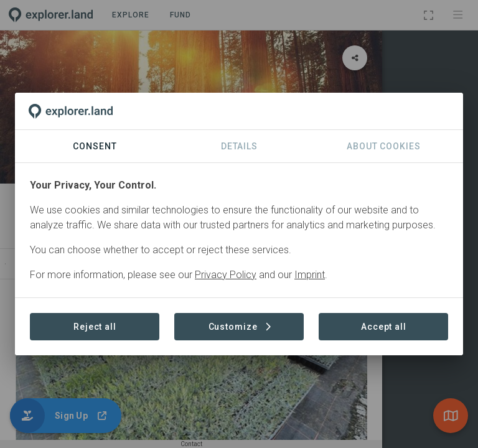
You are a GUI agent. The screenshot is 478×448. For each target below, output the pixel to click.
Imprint (310, 275)
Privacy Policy (226, 275)
